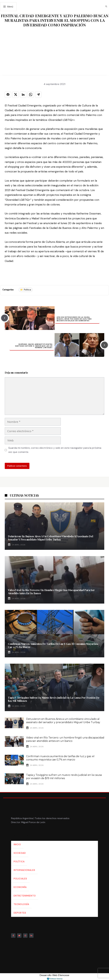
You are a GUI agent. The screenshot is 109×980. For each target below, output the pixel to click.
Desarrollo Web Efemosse (54, 977)
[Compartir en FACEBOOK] (8, 95)
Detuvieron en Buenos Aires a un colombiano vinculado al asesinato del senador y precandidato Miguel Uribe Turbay (50, 538)
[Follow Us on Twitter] (19, 936)
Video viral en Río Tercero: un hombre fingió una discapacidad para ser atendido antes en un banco (51, 592)
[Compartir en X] (16, 95)
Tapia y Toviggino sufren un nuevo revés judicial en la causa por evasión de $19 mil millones (54, 699)
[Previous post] (5, 318)
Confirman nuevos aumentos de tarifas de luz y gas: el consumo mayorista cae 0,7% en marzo (53, 645)
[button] (106, 7)
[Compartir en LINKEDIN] (23, 95)
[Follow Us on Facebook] (13, 936)
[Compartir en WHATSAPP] (31, 95)
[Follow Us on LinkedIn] (31, 936)
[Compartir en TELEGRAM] (38, 95)
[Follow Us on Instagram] (25, 936)
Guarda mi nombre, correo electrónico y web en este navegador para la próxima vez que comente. (55, 450)
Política (27, 290)
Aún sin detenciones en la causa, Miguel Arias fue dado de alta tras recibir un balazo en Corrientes (74, 319)
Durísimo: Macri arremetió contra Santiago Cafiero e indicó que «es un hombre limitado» (34, 346)
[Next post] (104, 345)
